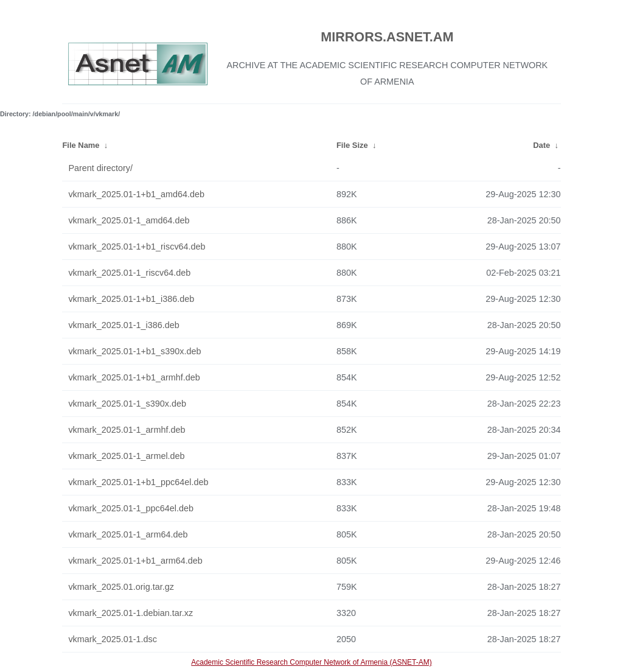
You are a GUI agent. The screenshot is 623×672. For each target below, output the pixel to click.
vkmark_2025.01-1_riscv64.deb (129, 273)
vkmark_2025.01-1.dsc (113, 639)
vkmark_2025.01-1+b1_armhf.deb (134, 377)
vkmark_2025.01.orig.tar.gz (121, 587)
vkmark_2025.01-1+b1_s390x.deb (134, 351)
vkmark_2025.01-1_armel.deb (126, 456)
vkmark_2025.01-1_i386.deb (124, 325)
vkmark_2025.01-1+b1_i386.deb (131, 299)
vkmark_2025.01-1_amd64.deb (129, 220)
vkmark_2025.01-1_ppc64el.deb (131, 508)
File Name (81, 145)
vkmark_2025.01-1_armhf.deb (127, 430)
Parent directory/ (100, 168)
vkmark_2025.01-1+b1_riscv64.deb (137, 247)
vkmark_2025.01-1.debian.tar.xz (131, 613)
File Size (352, 145)
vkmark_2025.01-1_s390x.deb (127, 404)
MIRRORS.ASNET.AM (387, 37)
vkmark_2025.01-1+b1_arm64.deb (135, 561)
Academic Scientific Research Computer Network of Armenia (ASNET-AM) (311, 662)
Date (541, 145)
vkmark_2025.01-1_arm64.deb (128, 534)
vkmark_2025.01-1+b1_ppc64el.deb (138, 482)
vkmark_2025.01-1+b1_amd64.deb (136, 194)
